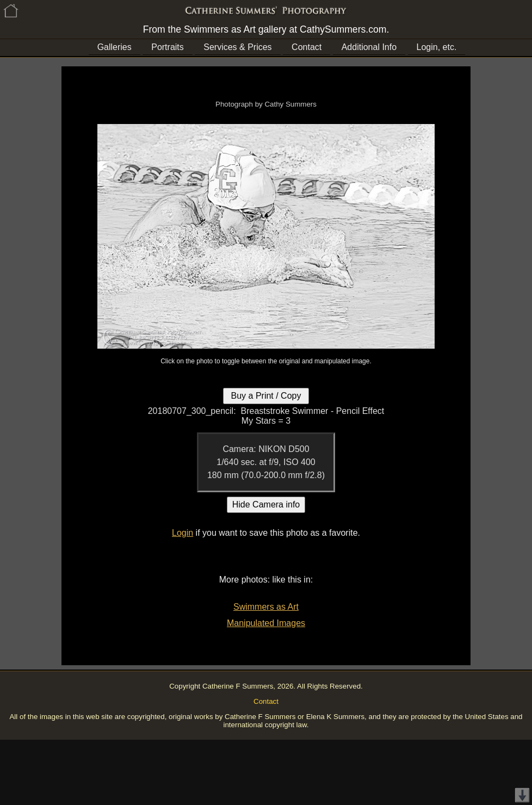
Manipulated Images (266, 623)
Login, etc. (437, 47)
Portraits (168, 47)
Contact (307, 47)
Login (183, 533)
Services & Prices (237, 47)
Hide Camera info (266, 504)
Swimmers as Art (266, 607)
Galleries (115, 47)
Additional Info (369, 47)
